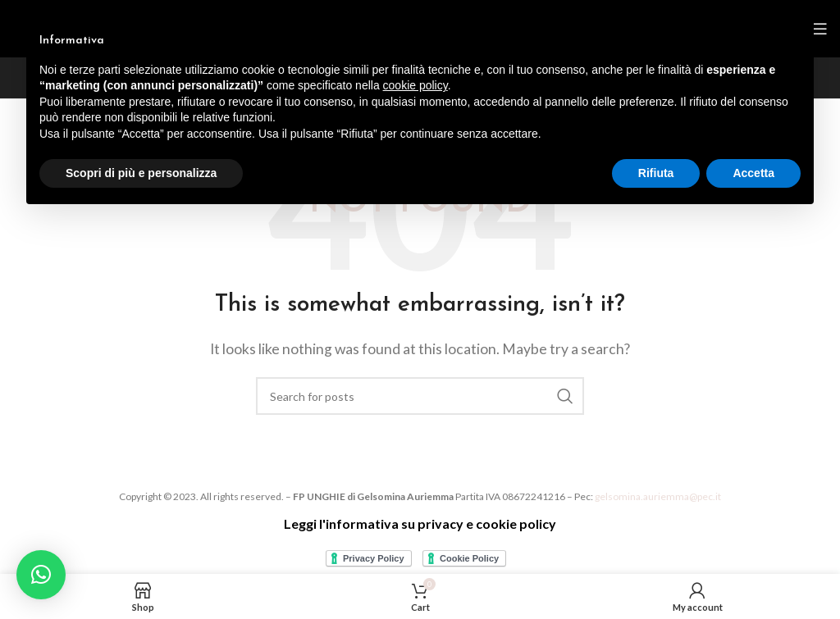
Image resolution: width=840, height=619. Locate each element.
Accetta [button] (753, 173)
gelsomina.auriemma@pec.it (658, 496)
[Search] (420, 396)
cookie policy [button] (415, 85)
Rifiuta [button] (656, 173)
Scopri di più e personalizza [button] (141, 173)
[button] (41, 575)
